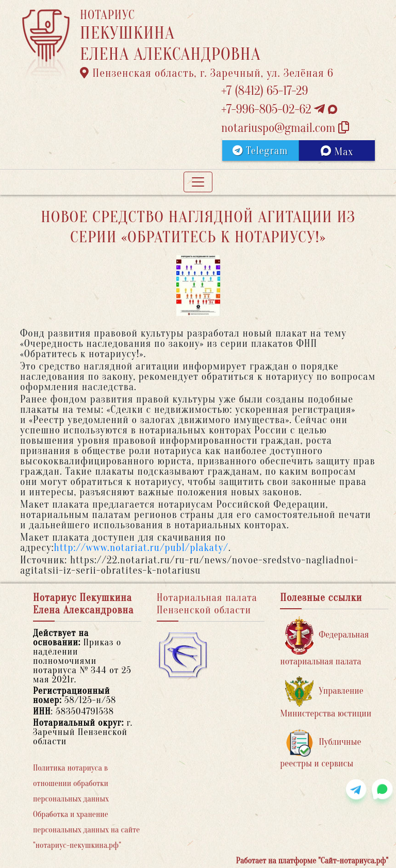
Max (337, 152)
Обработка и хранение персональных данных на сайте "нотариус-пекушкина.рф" (86, 830)
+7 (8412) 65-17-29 (265, 91)
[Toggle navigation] (198, 182)
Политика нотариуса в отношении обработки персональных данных (71, 783)
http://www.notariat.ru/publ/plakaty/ (141, 548)
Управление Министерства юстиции (326, 698)
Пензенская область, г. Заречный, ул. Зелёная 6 (207, 73)
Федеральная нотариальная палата (324, 641)
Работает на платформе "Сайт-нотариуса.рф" (312, 861)
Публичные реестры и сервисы (320, 749)
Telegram (260, 151)
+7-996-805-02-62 (279, 110)
